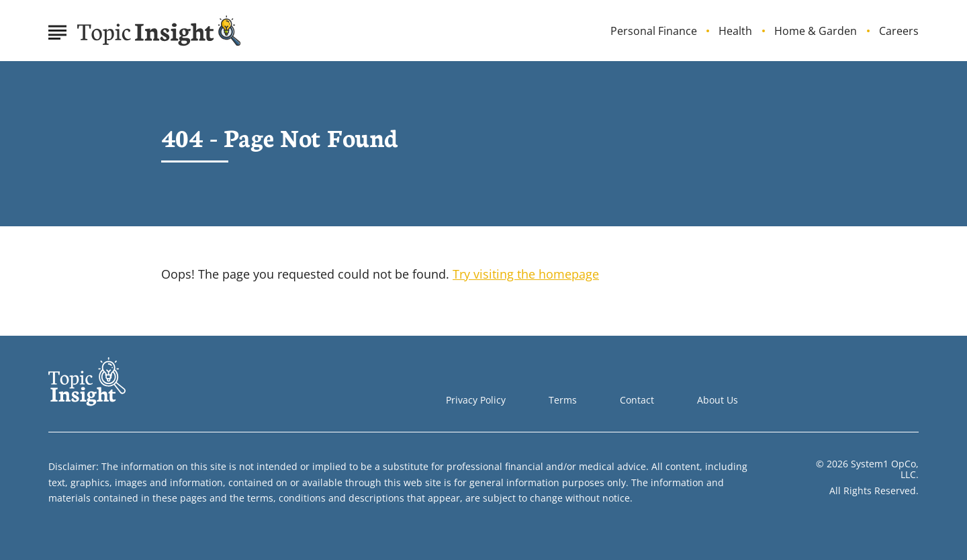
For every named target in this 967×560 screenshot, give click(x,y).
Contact (637, 400)
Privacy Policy (476, 400)
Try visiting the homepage (526, 274)
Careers (899, 31)
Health (735, 31)
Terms (563, 400)
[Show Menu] (57, 30)
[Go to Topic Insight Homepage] (159, 31)
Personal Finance (654, 31)
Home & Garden (816, 31)
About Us (718, 400)
